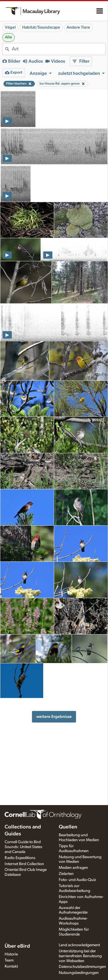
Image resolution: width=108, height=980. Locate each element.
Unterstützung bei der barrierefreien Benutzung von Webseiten (80, 956)
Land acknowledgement (79, 945)
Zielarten (66, 874)
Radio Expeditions (20, 858)
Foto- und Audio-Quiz (77, 880)
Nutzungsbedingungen (79, 973)
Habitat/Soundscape (41, 27)
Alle (8, 37)
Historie (11, 954)
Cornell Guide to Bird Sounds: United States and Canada (23, 847)
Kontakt (11, 966)
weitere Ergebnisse (54, 717)
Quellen (68, 827)
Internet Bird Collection (24, 864)
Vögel (10, 27)
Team (9, 960)
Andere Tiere (78, 27)
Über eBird (17, 946)
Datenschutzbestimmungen (82, 967)
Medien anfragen (73, 868)
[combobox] (59, 49)
